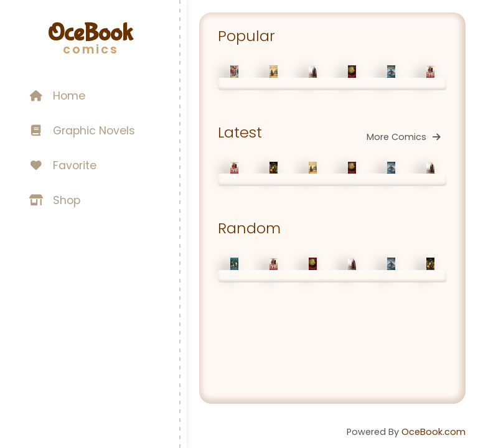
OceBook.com (433, 432)
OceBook (90, 33)
